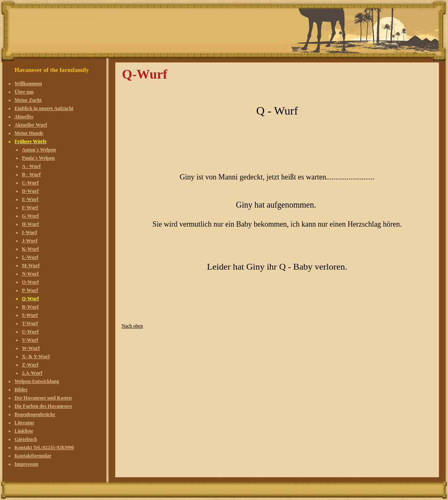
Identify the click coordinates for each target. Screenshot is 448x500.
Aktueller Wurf (31, 125)
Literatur (24, 423)
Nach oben (132, 326)
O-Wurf (30, 282)
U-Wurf (30, 332)
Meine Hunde (29, 133)
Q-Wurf (30, 299)
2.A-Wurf (32, 373)
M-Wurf (31, 266)
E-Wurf (30, 199)
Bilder (21, 390)
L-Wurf (30, 257)
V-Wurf (30, 340)
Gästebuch (26, 439)
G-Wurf (30, 216)
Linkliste (24, 431)
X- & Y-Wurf (36, 356)
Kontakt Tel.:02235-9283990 (44, 447)
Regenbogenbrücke (35, 414)
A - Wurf (31, 166)
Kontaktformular (33, 456)
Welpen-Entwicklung (37, 381)
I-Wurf (29, 232)
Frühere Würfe (31, 141)
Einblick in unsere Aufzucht (44, 108)
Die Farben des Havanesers (43, 406)
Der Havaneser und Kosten (43, 398)
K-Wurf (30, 249)
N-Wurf (30, 274)
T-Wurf (30, 323)
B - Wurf (31, 175)
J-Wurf (30, 241)
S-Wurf (30, 315)
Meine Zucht (28, 100)
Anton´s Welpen (39, 150)
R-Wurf (30, 307)
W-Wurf (31, 348)
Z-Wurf (30, 365)
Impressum (26, 464)
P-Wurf (30, 290)
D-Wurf (30, 191)
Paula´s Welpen (38, 158)
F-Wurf (30, 208)
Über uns (24, 92)
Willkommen (28, 84)
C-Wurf (30, 183)
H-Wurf (30, 224)
